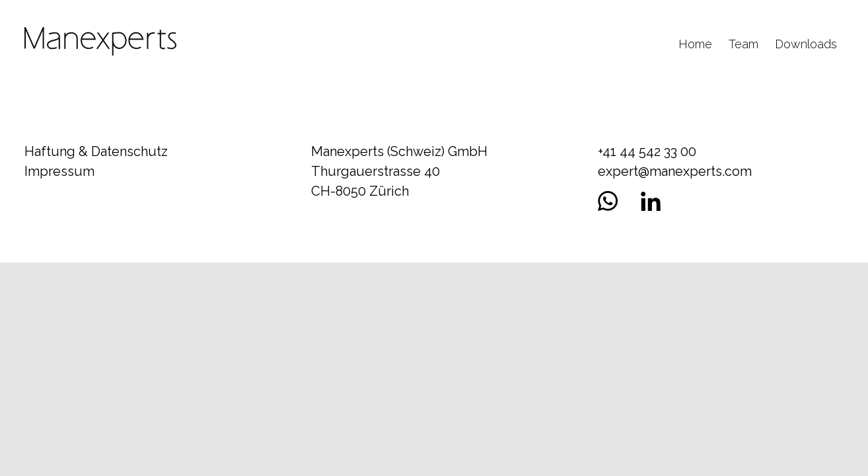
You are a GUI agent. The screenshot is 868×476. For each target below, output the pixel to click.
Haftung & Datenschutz (96, 151)
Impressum (59, 171)
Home (695, 44)
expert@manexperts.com (675, 171)
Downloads (806, 44)
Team (743, 44)
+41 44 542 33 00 (647, 151)
